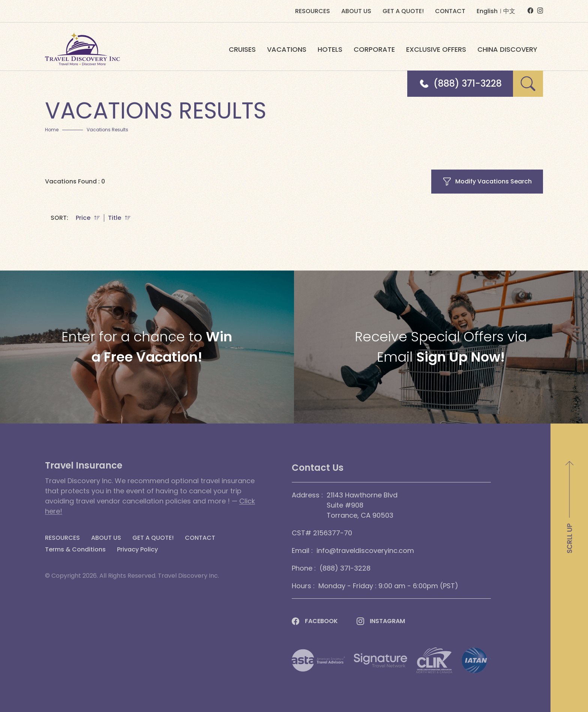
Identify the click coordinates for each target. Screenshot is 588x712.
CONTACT (450, 11)
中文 (509, 11)
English (487, 11)
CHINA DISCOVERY (507, 49)
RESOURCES (313, 11)
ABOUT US (356, 11)
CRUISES (242, 49)
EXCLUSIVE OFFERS (436, 49)
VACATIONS (287, 49)
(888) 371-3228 (468, 84)
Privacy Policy (137, 550)
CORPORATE (374, 49)
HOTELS (330, 49)
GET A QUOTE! (403, 11)
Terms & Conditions (75, 550)
